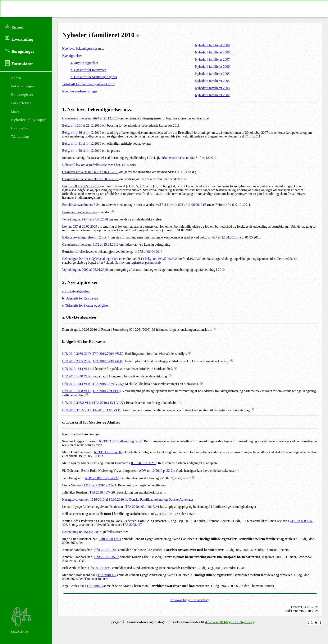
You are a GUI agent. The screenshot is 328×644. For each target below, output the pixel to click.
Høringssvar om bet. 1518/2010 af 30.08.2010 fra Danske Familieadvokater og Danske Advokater (128, 500)
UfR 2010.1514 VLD (76, 369)
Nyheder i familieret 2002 (212, 95)
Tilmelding (20, 136)
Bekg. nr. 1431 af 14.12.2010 (82, 143)
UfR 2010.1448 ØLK (76, 376)
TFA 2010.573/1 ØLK (107, 361)
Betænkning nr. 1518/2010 (80, 532)
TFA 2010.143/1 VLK (108, 403)
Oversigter (20, 128)
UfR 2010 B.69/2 (100, 568)
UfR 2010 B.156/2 (107, 557)
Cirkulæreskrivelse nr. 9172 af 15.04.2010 (90, 244)
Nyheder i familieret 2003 (212, 88)
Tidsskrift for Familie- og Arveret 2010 (88, 84)
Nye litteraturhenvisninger (80, 91)
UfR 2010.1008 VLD (76, 391)
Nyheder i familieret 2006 (212, 67)
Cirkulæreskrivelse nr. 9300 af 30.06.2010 (90, 179)
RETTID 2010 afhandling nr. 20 (121, 441)
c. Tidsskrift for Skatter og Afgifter (94, 77)
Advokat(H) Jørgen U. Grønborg (230, 622)
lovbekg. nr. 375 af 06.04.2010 (142, 252)
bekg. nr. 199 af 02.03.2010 (163, 259)
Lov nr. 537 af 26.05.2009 (80, 226)
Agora (16, 78)
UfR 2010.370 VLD (76, 410)
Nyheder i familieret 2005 (212, 74)
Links (15, 111)
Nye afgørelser (72, 56)
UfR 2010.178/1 (110, 539)
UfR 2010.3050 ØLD (76, 354)
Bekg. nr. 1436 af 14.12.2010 (82, 133)
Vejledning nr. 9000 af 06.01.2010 (85, 270)
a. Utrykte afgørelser (84, 63)
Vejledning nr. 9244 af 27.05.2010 (85, 219)
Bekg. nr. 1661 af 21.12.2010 (82, 125)
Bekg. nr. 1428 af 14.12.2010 (82, 151)
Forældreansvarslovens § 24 (81, 205)
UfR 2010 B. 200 (106, 550)
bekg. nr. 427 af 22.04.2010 (218, 237)
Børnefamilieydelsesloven (80, 212)
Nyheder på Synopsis (29, 119)
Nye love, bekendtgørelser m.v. (83, 49)
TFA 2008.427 (132, 525)
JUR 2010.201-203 (143, 463)
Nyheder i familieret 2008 (212, 52)
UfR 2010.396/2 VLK (77, 403)
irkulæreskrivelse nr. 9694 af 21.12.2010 (92, 118)
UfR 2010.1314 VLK (76, 384)
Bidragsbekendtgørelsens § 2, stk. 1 (86, 237)
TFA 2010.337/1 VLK (107, 384)
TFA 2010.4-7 (107, 575)
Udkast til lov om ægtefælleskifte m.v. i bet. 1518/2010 (99, 165)
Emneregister (22, 94)
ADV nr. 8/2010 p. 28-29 (102, 478)
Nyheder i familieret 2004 (212, 81)
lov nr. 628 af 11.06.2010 (185, 205)
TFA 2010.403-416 (138, 507)
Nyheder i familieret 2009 (212, 45)
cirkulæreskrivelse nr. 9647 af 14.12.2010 (188, 158)
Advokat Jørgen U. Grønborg (190, 600)
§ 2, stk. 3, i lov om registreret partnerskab (132, 262)
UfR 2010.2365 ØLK (76, 361)
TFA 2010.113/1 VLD (106, 410)
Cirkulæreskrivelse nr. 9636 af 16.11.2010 (90, 172)
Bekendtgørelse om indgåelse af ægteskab (90, 259)
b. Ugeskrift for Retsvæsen (88, 70)
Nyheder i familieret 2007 (212, 59)
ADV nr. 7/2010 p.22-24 (100, 485)
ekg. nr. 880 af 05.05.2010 (82, 186)
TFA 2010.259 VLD (106, 391)
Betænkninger (23, 86)
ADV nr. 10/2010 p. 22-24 (157, 471)
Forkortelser (21, 103)
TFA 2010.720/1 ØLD (107, 354)
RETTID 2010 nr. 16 (108, 452)
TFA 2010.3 (95, 586)
